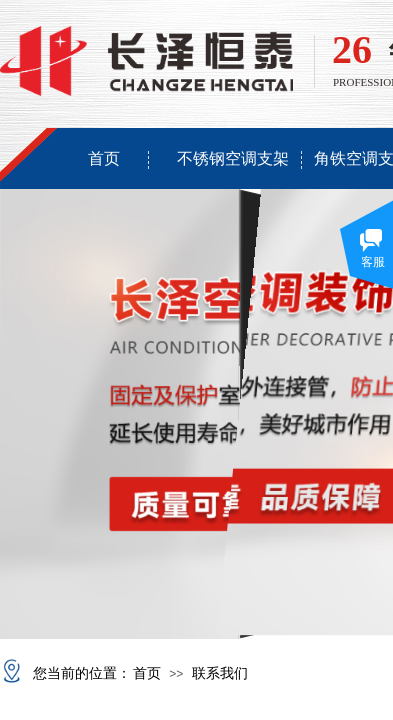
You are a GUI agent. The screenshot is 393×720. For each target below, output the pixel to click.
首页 (104, 158)
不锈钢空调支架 (233, 158)
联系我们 (220, 673)
